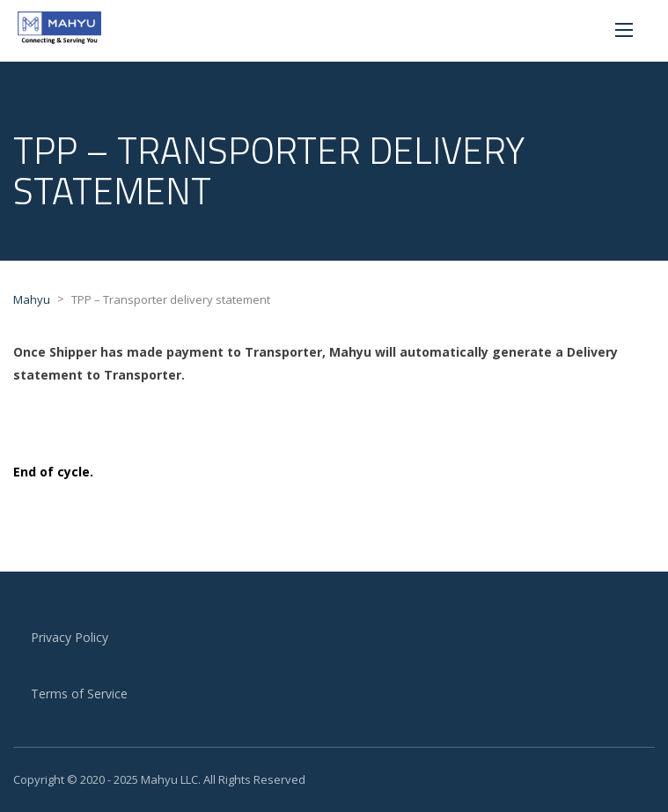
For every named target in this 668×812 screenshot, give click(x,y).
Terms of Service (79, 694)
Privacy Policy (70, 637)
